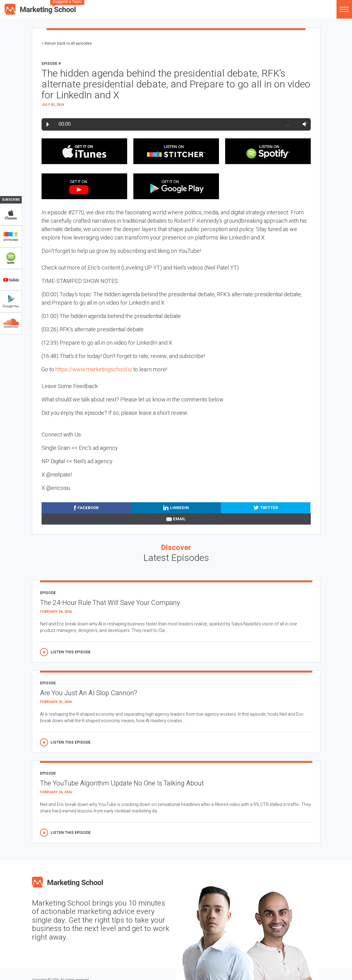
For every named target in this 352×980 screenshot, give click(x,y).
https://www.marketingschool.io (94, 370)
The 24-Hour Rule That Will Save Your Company (110, 603)
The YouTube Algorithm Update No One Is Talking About (122, 783)
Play (48, 124)
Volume (303, 124)
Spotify (11, 258)
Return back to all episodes (68, 43)
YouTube (11, 280)
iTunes (11, 215)
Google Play (11, 302)
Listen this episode (71, 652)
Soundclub (11, 323)
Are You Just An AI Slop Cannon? (89, 693)
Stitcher (11, 236)
